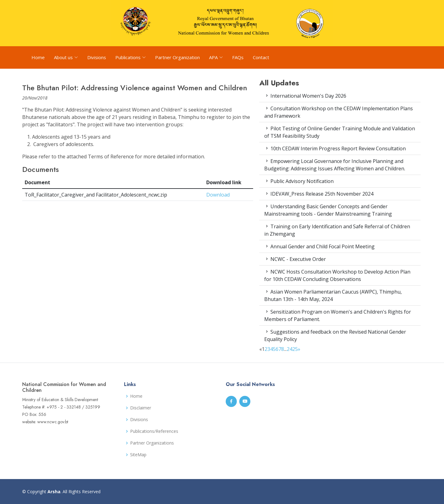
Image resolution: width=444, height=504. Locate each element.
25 (295, 349)
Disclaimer (141, 408)
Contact (261, 57)
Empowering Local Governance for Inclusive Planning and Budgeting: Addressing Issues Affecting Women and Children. (335, 165)
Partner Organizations (152, 443)
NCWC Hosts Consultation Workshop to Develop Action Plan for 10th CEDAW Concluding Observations (337, 275)
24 (290, 349)
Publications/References (154, 431)
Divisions (97, 57)
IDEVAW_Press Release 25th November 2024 (319, 194)
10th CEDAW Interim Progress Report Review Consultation (335, 148)
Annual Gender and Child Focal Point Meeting (319, 246)
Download (218, 195)
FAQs (238, 57)
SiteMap (138, 455)
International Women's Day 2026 (305, 96)
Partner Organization (177, 57)
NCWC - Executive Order (295, 259)
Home (38, 57)
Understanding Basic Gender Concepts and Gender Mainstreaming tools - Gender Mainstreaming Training (328, 210)
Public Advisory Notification (299, 181)
